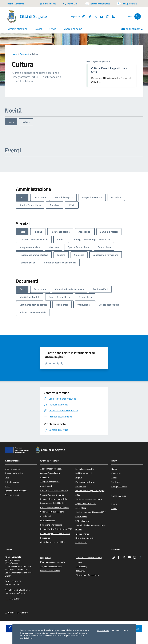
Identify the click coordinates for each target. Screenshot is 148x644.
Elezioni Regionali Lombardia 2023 (55, 534)
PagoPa (79, 478)
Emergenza (45, 538)
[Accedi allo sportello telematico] (98, 4)
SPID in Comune (82, 521)
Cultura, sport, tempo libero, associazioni (52, 514)
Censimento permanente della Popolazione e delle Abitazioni (53, 501)
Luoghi (114, 504)
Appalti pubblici (47, 486)
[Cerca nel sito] (138, 17)
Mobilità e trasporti (84, 473)
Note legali (80, 571)
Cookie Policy (81, 566)
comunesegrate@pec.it (15, 593)
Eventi (114, 508)
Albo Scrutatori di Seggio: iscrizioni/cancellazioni (51, 471)
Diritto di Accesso (48, 520)
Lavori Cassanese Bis (85, 469)
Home (14, 54)
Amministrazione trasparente (89, 558)
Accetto (116, 631)
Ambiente (45, 477)
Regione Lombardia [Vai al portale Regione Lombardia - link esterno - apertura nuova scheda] (16, 4)
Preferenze (103, 631)
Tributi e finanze (82, 534)
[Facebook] (89, 16)
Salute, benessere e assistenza (89, 499)
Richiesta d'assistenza (50, 571)
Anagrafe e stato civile (50, 482)
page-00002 (81, 508)
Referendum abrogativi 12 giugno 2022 (90, 493)
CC (6, 613)
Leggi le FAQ (46, 558)
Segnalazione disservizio (51, 566)
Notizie (26, 122)
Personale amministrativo (16, 491)
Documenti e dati (12, 495)
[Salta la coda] (48, 4)
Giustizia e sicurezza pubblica (53, 542)
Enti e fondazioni (12, 482)
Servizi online (81, 517)
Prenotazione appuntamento (53, 562)
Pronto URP (12, 599)
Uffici (7, 478)
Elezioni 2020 (81, 542)
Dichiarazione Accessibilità (87, 575)
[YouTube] (100, 16)
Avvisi (114, 478)
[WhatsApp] (83, 16)
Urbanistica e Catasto (85, 538)
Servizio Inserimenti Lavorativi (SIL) (91, 512)
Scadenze (116, 482)
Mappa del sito (22, 613)
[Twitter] (95, 16)
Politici (8, 486)
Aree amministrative (14, 473)
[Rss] (112, 16)
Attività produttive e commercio (54, 490)
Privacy (79, 562)
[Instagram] (106, 16)
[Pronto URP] (71, 4)
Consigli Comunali (119, 486)
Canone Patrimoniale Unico (52, 495)
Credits (11, 613)
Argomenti (25, 54)
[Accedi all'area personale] (127, 4)
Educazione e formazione (51, 525)
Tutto (11, 122)
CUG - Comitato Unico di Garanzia (55, 508)
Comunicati (116, 473)
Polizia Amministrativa (85, 482)
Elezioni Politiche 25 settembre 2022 (56, 529)
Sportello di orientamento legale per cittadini (91, 527)
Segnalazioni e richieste (86, 503)
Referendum (81, 486)
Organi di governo (12, 469)
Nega (126, 631)
